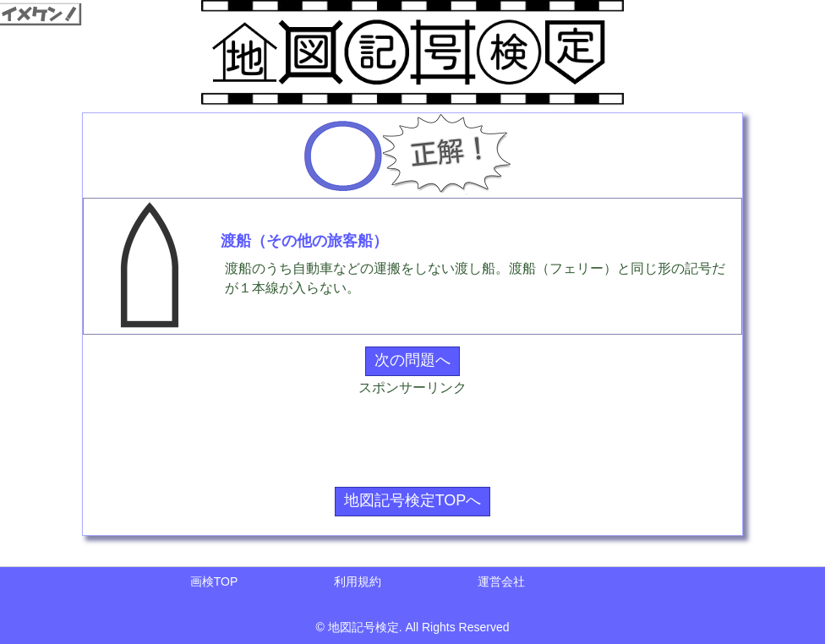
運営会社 (501, 581)
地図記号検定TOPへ (413, 500)
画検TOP (214, 581)
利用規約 (358, 581)
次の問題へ (412, 360)
